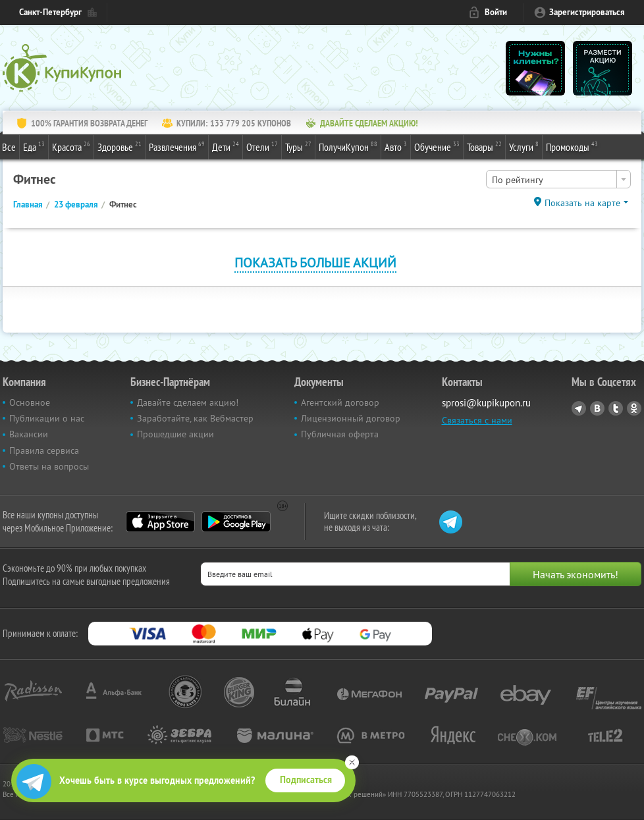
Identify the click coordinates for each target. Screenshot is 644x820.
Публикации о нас (47, 418)
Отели (262, 146)
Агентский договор (340, 402)
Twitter (616, 408)
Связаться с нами (477, 420)
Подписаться (306, 780)
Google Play (236, 522)
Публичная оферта (340, 434)
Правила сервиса (44, 451)
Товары (484, 146)
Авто (396, 146)
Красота (71, 146)
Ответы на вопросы (49, 466)
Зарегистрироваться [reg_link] (587, 12)
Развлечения (177, 146)
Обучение (437, 146)
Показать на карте (582, 203)
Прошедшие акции (175, 434)
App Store (160, 522)
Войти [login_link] (496, 12)
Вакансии (29, 434)
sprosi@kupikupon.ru (486, 403)
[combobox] (558, 179)
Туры (298, 146)
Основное (30, 402)
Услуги (524, 146)
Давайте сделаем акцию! (188, 402)
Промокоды (572, 146)
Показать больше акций (315, 262)
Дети (226, 146)
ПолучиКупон (348, 146)
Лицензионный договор (351, 418)
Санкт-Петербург (50, 12)
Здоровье (120, 146)
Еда (34, 146)
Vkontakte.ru (597, 408)
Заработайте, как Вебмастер (195, 418)
